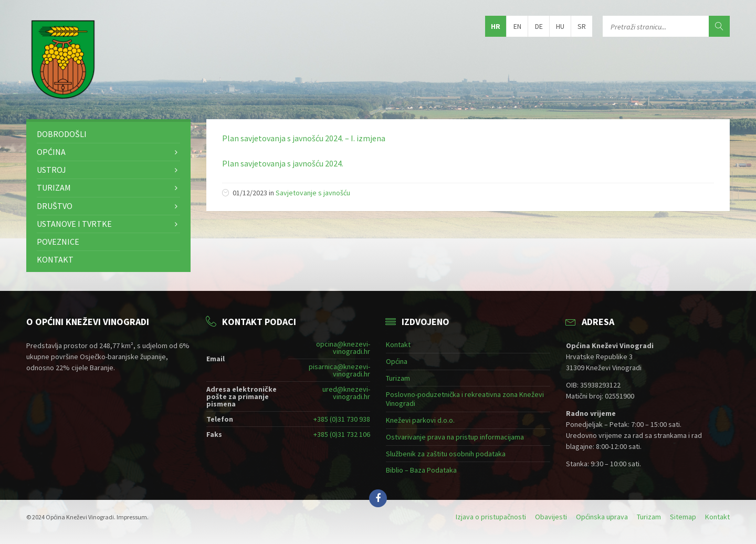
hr (496, 26)
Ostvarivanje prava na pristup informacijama (455, 437)
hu (560, 26)
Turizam (54, 187)
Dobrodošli (62, 134)
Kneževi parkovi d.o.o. (420, 420)
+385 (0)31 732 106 (342, 434)
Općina (51, 152)
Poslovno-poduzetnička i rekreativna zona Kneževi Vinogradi (465, 399)
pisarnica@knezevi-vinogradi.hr (339, 370)
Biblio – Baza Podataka (421, 470)
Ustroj (51, 170)
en (517, 26)
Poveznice (58, 242)
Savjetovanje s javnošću (313, 193)
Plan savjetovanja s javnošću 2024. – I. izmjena (304, 138)
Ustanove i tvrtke (74, 224)
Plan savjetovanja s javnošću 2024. (283, 163)
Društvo (55, 206)
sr (582, 26)
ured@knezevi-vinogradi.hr (346, 393)
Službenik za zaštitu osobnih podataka (446, 454)
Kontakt (55, 259)
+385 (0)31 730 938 (342, 419)
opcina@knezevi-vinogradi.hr (343, 348)
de (539, 26)
